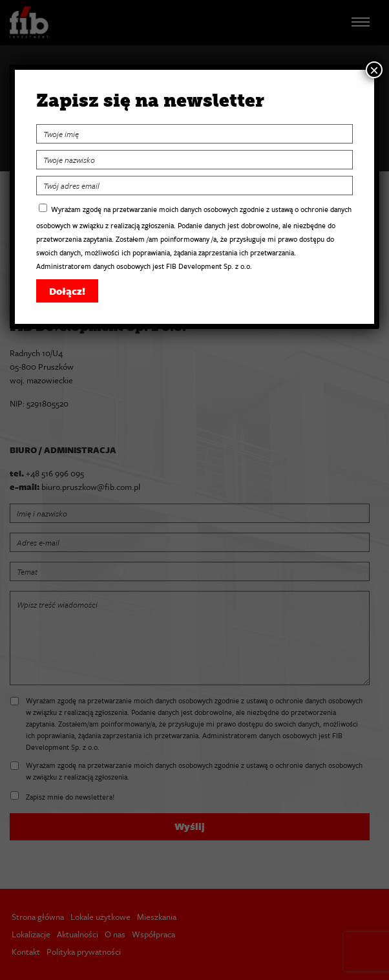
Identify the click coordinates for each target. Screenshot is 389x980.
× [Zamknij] (374, 70)
